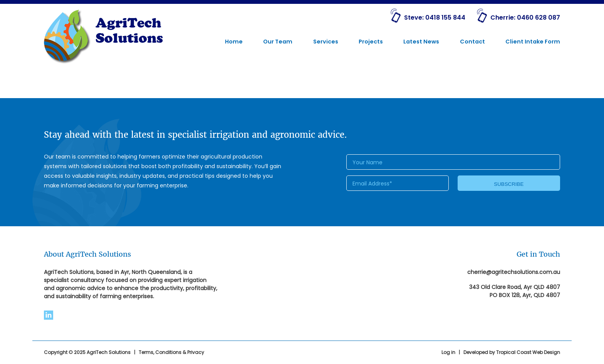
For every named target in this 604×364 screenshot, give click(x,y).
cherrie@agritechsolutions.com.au (514, 272)
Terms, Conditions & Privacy (171, 352)
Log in (448, 352)
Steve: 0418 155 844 (435, 18)
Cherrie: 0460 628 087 (525, 18)
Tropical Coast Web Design (528, 352)
